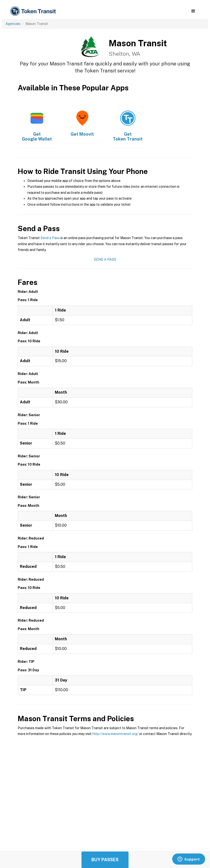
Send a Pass (50, 238)
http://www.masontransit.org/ (115, 734)
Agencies (13, 24)
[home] (34, 11)
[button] (193, 11)
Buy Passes (105, 860)
